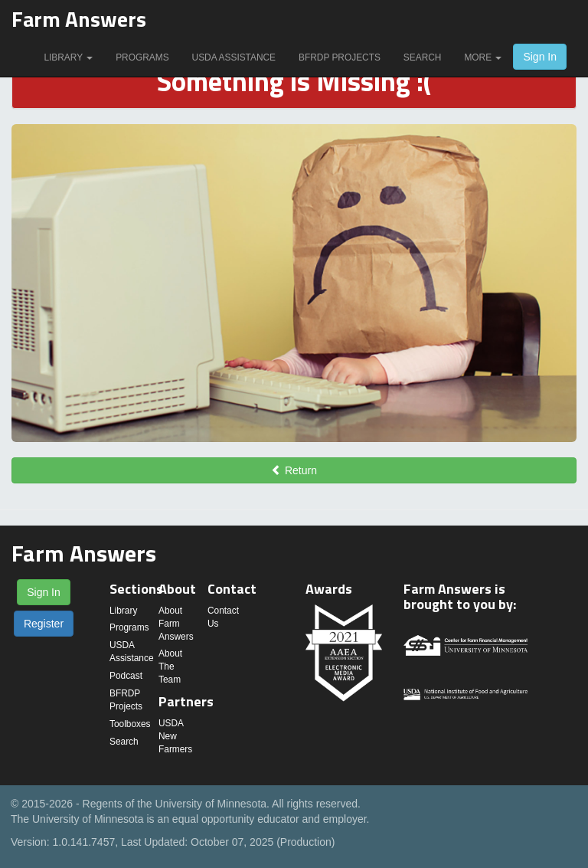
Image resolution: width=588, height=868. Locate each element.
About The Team (170, 667)
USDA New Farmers (175, 736)
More (483, 57)
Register (44, 624)
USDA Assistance (234, 57)
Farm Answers (79, 19)
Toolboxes (130, 724)
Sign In (540, 57)
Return (294, 470)
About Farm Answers (176, 624)
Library (68, 57)
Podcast (126, 676)
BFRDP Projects (340, 57)
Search (423, 57)
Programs (142, 57)
